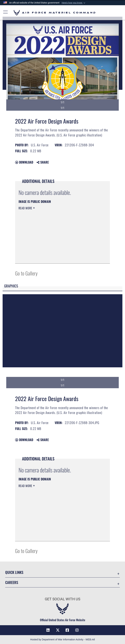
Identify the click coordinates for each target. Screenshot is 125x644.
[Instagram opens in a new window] (77, 630)
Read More (26, 208)
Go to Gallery (26, 273)
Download (24, 162)
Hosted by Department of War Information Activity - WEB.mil (62, 639)
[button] (74, 3)
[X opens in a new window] (58, 630)
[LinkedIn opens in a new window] (48, 630)
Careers (12, 582)
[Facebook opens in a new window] (67, 630)
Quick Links (14, 572)
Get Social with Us (62, 599)
